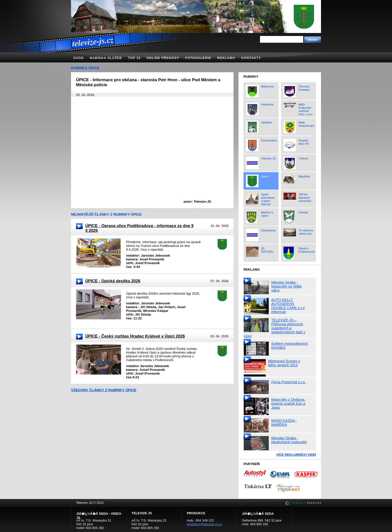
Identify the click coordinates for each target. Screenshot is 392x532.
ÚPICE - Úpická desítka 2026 (113, 281)
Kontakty (251, 58)
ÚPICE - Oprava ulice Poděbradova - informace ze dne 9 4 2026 (139, 228)
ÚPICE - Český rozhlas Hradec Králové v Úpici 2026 (135, 336)
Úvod (78, 58)
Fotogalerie (198, 58)
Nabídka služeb (106, 58)
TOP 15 (134, 58)
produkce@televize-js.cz (204, 524)
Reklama (226, 58)
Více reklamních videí (296, 455)
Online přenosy (163, 58)
